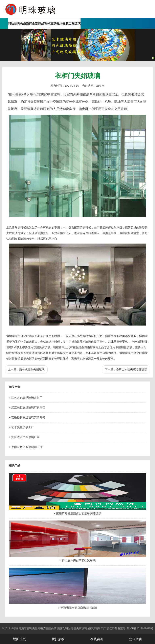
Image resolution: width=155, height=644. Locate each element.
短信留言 (136, 639)
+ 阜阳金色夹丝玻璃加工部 (26, 447)
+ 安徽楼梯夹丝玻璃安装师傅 (27, 417)
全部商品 (38, 23)
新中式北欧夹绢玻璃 (32, 369)
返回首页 (19, 639)
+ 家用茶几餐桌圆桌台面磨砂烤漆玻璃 (77, 513)
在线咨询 (97, 639)
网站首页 (14, 23)
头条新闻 (26, 23)
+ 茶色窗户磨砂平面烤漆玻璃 (77, 561)
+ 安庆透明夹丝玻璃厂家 (24, 437)
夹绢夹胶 (62, 23)
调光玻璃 (50, 23)
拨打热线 (58, 639)
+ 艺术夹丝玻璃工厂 (21, 427)
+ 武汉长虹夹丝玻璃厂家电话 (27, 408)
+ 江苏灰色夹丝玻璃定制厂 (26, 398)
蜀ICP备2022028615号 (140, 628)
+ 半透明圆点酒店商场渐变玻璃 (77, 608)
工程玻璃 (74, 23)
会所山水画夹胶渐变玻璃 (132, 369)
